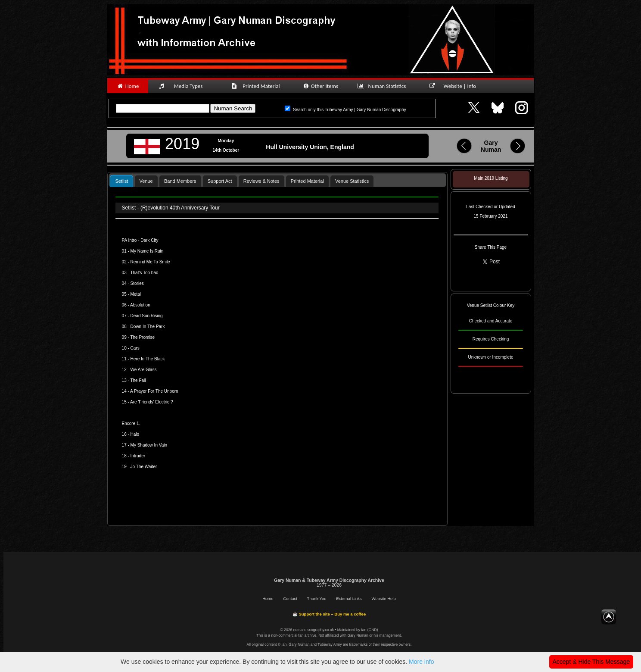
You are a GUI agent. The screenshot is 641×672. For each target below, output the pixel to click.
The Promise (142, 337)
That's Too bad (144, 273)
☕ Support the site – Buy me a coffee (329, 614)
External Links (349, 599)
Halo (135, 434)
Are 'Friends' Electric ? (151, 402)
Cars (135, 348)
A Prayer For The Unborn (154, 391)
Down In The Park (148, 327)
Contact (290, 599)
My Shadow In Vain (149, 445)
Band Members (180, 181)
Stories (137, 283)
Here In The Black (148, 359)
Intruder (138, 456)
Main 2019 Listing (491, 178)
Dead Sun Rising (147, 316)
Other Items (320, 86)
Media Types (184, 86)
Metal (136, 294)
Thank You (317, 599)
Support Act (220, 181)
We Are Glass (144, 370)
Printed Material (257, 86)
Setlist (121, 181)
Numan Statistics (383, 86)
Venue (146, 181)
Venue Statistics (352, 181)
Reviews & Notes (261, 181)
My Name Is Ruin (147, 251)
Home (128, 86)
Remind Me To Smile (150, 262)
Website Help (383, 599)
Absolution (140, 305)
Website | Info (456, 86)
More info (421, 662)
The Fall (138, 380)
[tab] (121, 181)
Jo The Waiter (144, 467)
